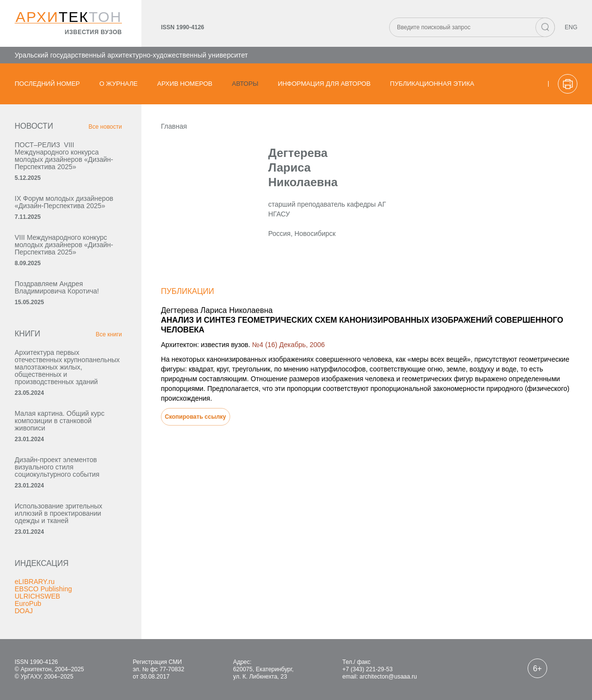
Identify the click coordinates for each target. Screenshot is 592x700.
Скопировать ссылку (196, 417)
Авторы (245, 84)
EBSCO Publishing (43, 589)
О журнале (119, 84)
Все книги (109, 334)
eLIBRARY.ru (35, 582)
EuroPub (28, 603)
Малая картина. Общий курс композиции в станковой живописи (59, 421)
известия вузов (93, 32)
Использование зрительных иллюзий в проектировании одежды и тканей (59, 513)
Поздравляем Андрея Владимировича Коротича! (57, 287)
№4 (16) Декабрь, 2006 (288, 345)
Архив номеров (185, 84)
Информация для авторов (324, 84)
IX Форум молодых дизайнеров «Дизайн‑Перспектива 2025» (64, 202)
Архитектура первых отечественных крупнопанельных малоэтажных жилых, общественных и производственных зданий (67, 367)
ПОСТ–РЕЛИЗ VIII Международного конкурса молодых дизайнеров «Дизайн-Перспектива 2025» (64, 156)
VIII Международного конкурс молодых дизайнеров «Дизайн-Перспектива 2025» (64, 245)
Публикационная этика (432, 84)
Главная (174, 126)
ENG (571, 27)
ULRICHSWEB (37, 596)
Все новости (105, 127)
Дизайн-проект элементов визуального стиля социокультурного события (57, 467)
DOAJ (24, 611)
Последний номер (47, 84)
